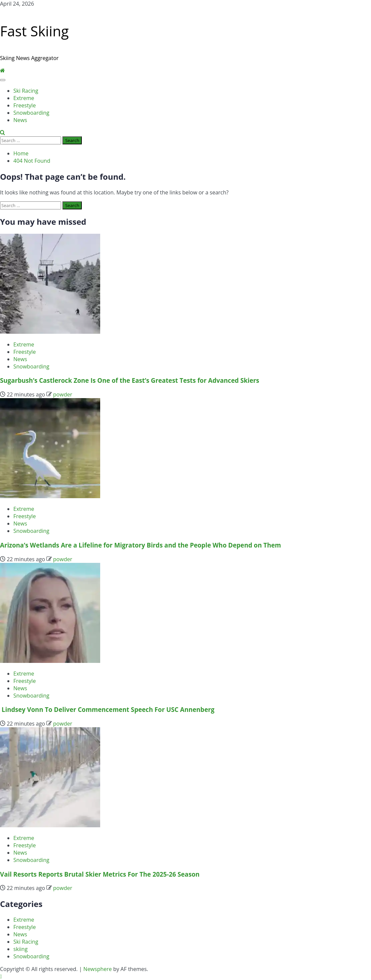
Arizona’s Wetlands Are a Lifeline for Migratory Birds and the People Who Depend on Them (140, 545)
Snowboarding (31, 113)
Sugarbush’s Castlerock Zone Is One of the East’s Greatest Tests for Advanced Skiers (130, 380)
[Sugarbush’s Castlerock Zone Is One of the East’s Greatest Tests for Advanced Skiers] (50, 332)
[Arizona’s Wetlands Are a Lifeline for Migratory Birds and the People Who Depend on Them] (50, 496)
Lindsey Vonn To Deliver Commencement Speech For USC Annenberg (107, 709)
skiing (21, 949)
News (20, 120)
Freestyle (25, 105)
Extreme (24, 98)
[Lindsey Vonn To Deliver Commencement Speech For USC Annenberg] (50, 661)
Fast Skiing (34, 31)
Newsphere (98, 969)
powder (63, 394)
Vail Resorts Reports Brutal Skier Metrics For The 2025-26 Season (100, 874)
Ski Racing (26, 91)
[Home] (3, 71)
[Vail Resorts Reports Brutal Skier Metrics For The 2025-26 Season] (50, 825)
